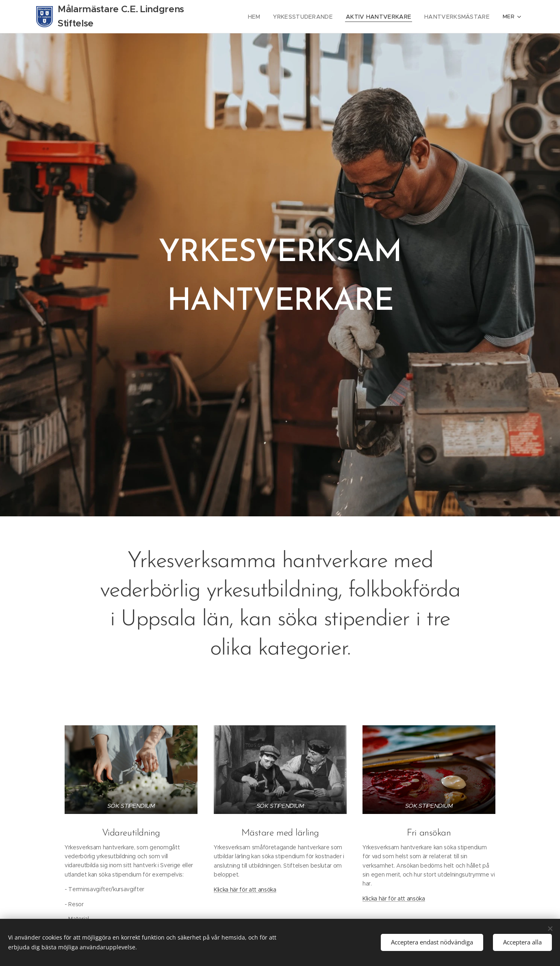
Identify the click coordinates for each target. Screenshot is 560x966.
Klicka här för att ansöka (245, 890)
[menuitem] (270, 17)
